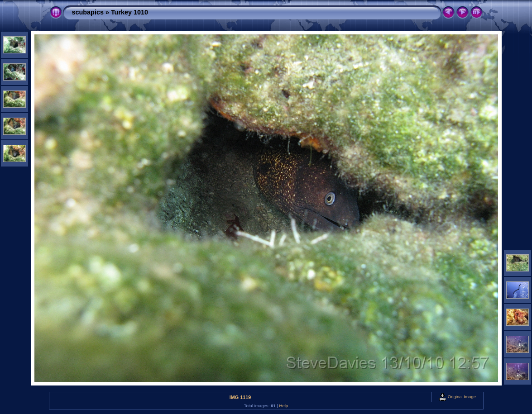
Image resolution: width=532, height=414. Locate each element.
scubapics (88, 12)
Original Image (457, 397)
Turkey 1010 (129, 12)
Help (283, 406)
